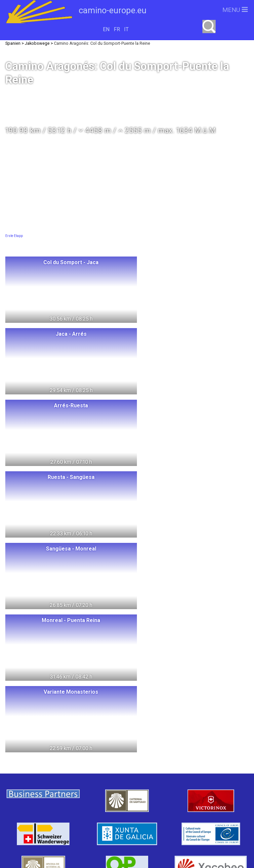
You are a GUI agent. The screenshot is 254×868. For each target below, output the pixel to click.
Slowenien (37, 823)
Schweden (89, 774)
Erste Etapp (14, 236)
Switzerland (33, 750)
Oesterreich (71, 787)
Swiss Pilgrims (86, 823)
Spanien (67, 799)
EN (106, 29)
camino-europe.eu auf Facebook (189, 784)
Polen (71, 750)
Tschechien (45, 811)
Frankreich (28, 799)
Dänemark (27, 787)
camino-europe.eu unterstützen (189, 763)
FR (117, 29)
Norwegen (47, 762)
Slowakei (87, 811)
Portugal (104, 799)
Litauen (86, 762)
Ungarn (103, 750)
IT (126, 29)
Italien (109, 787)
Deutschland (43, 774)
